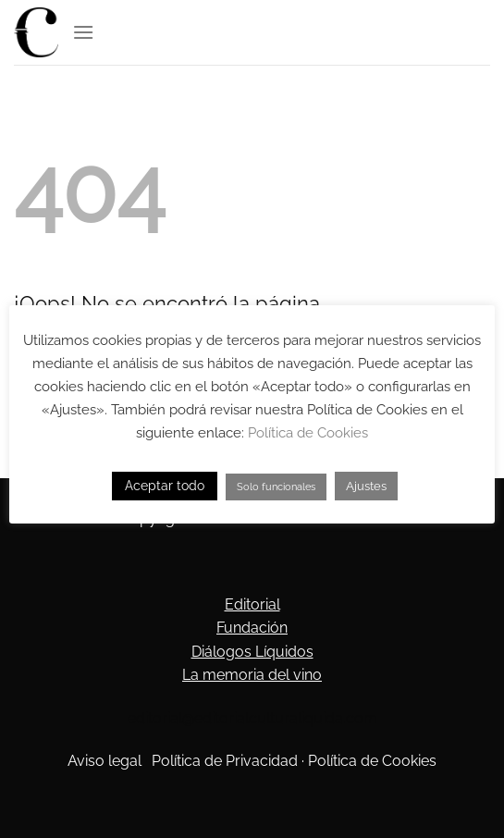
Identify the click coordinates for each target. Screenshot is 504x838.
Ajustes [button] (366, 486)
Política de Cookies (372, 761)
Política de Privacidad (225, 761)
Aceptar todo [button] (165, 486)
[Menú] (83, 32)
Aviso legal (104, 761)
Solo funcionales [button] (276, 487)
